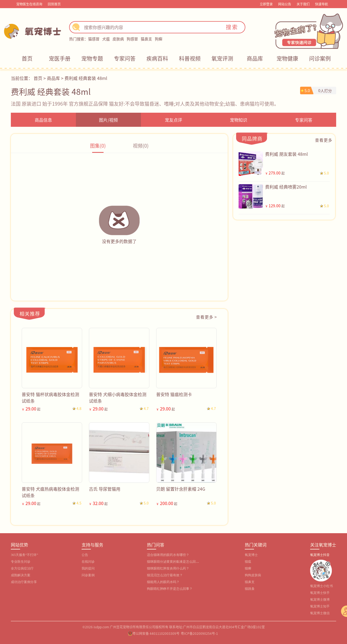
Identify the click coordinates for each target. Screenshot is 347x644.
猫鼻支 (146, 39)
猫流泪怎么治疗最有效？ (165, 575)
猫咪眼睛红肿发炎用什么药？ (168, 568)
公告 (85, 555)
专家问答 (125, 58)
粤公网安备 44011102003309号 (156, 633)
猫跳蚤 (250, 589)
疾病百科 (157, 58)
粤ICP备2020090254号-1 (199, 633)
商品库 (255, 58)
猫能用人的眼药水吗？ (163, 582)
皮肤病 (118, 39)
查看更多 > (206, 317)
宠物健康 (287, 58)
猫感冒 (94, 39)
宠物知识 (239, 120)
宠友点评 (173, 120)
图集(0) (98, 145)
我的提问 (88, 568)
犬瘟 (106, 39)
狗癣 (159, 39)
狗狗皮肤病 (253, 575)
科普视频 (190, 58)
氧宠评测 (222, 58)
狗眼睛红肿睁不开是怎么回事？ (170, 589)
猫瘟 (248, 562)
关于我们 (303, 4)
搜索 (232, 27)
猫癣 (248, 568)
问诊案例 (320, 58)
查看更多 (324, 140)
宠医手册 (60, 58)
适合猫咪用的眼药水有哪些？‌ (168, 555)
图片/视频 (108, 120)
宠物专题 (92, 58)
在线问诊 (88, 562)
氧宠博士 (251, 555)
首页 (27, 58)
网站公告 (285, 4)
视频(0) (141, 145)
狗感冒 (132, 39)
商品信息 (43, 120)
